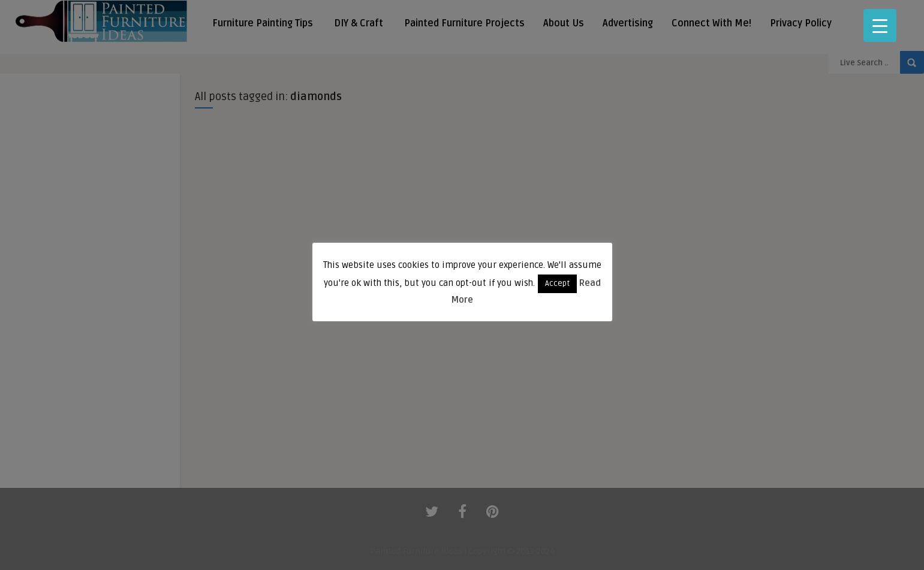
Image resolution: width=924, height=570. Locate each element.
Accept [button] (557, 284)
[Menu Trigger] (880, 25)
